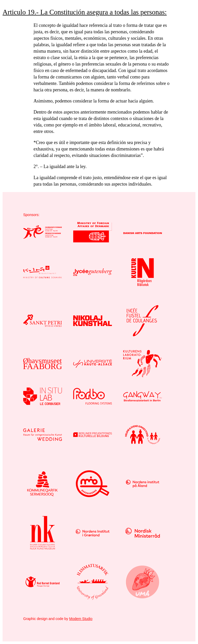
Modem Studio (81, 619)
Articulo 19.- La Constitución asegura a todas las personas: (85, 12)
